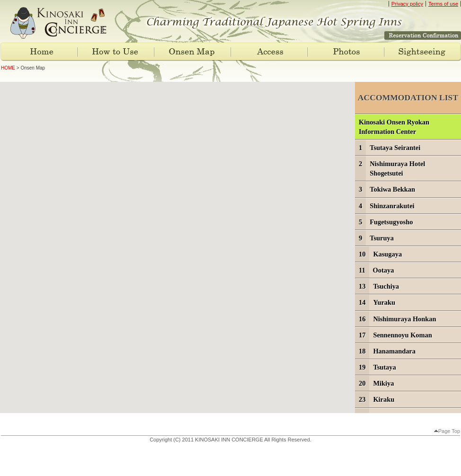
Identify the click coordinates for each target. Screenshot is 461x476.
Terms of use (443, 4)
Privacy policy (407, 4)
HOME (8, 68)
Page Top (447, 431)
